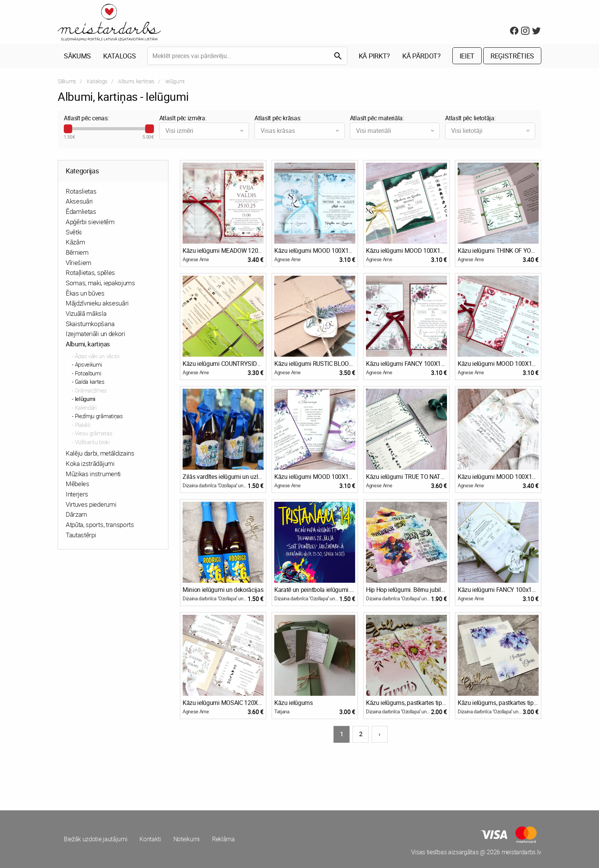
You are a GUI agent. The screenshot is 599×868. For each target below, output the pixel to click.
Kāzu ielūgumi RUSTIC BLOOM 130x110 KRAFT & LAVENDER (315, 364)
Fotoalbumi (88, 373)
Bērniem (77, 252)
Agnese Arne (196, 259)
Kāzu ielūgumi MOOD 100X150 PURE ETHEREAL (498, 477)
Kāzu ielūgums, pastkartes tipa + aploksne (498, 703)
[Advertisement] (177, 772)
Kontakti (150, 839)
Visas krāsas (300, 131)
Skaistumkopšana (90, 324)
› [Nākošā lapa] (380, 734)
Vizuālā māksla (86, 313)
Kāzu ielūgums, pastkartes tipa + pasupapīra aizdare (406, 703)
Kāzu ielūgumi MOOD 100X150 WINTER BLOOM (315, 251)
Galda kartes (90, 381)
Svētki (74, 232)
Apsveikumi (88, 364)
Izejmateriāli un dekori (96, 334)
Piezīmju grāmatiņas (99, 416)
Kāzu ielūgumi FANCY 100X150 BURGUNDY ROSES (406, 364)
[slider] (68, 129)
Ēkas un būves (85, 293)
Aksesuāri (79, 201)
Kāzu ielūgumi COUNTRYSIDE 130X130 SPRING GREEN (223, 364)
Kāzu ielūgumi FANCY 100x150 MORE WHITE (498, 590)
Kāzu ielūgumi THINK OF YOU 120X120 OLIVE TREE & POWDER (498, 251)
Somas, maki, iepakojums (100, 283)
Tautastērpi (81, 535)
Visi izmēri (205, 131)
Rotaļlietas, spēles (90, 272)
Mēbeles (78, 484)
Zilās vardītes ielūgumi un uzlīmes (223, 477)
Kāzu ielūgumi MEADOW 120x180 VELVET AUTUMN (223, 251)
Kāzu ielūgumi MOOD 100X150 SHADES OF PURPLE (315, 477)
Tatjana (282, 711)
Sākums (77, 56)
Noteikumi (187, 839)
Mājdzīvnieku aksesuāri (97, 303)
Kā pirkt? (374, 56)
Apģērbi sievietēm (90, 222)
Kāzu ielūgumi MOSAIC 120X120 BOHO (223, 703)
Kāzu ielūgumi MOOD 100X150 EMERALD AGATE (406, 251)
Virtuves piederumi (91, 504)
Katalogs (119, 56)
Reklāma (223, 839)
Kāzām (75, 242)
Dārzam (76, 514)
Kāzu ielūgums (294, 703)
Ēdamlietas (81, 211)
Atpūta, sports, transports (100, 525)
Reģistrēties (512, 56)
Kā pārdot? (422, 56)
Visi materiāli (396, 131)
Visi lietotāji (491, 131)
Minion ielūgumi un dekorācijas (223, 590)
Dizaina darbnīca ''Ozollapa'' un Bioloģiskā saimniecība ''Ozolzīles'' (215, 485)
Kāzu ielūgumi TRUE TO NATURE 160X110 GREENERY (406, 477)
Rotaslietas (81, 191)
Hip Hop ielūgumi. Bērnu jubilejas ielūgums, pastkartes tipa (406, 590)
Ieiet (467, 56)
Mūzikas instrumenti (93, 474)
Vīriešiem (79, 263)
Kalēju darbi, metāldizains (100, 453)
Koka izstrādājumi (90, 463)
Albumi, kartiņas (136, 81)
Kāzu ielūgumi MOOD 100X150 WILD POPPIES (498, 364)
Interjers (77, 494)
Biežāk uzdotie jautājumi (96, 839)
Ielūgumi (85, 399)
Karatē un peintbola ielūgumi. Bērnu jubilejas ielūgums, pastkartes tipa (315, 590)
